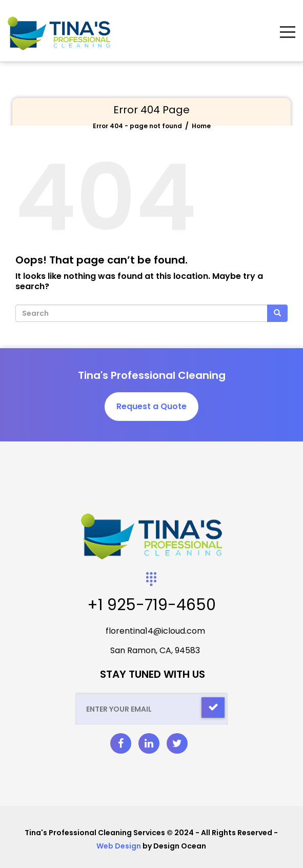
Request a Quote (151, 406)
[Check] (213, 708)
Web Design (119, 846)
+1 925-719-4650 (151, 605)
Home (201, 126)
